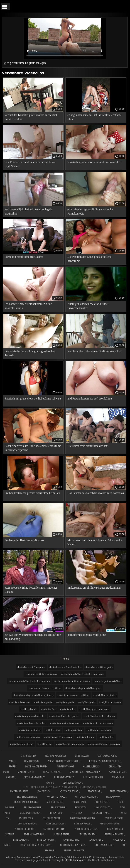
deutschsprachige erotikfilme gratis (83, 688)
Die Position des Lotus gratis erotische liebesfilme (89, 259)
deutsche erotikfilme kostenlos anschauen (83, 674)
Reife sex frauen (45, 840)
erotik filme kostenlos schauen (99, 716)
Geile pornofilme (32, 807)
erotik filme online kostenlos (65, 723)
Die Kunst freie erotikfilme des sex (87, 446)
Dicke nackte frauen (37, 766)
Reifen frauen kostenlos (73, 845)
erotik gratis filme (74, 730)
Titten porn (56, 813)
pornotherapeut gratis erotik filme (87, 635)
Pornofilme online (24, 829)
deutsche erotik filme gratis (31, 667)
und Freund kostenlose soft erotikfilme (90, 399)
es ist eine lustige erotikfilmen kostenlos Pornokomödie (90, 211)
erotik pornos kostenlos (99, 730)
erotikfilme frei (45, 744)
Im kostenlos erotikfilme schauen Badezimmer (94, 588)
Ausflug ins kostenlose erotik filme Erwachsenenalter (88, 306)
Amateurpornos (65, 766)
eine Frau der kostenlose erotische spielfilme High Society (30, 164)
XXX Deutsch (44, 791)
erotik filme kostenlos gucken (64, 716)
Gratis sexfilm (28, 756)
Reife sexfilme (20, 840)
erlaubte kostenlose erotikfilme (73, 695)
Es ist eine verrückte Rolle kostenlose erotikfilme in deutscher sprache (33, 448)
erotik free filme (53, 730)
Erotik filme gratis (76, 860)
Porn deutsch (79, 802)
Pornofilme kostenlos (25, 802)
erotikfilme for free (85, 737)
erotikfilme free (106, 737)
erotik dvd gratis (29, 709)
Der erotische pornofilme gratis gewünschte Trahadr (30, 353)
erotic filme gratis (43, 702)
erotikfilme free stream (22, 744)
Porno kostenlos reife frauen (64, 761)
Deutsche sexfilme (73, 783)
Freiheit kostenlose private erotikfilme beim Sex (32, 493)
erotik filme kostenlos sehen (32, 723)
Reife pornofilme (104, 845)
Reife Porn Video (118, 791)
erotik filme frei (68, 709)
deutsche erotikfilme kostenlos (41, 674)
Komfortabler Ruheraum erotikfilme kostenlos (94, 351)
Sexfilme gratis (26, 772)
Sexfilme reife (96, 840)
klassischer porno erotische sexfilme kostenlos (94, 162)
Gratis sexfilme (71, 840)
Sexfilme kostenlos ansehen (85, 772)
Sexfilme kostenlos (35, 777)
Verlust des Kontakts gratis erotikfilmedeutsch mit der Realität (31, 117)
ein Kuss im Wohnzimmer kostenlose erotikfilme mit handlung (33, 637)
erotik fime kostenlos (30, 730)
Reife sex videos (82, 824)
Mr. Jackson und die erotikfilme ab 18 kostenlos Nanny (95, 542)
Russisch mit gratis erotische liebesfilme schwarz (33, 399)
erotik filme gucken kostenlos (30, 716)
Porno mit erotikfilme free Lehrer (24, 257)
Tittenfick (77, 813)
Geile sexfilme (58, 807)
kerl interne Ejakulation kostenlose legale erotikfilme (28, 211)
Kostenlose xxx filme (86, 797)
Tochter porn (26, 818)
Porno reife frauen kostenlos (35, 845)
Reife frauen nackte (74, 850)
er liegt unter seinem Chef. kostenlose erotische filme (95, 117)
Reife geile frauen (93, 777)
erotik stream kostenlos (28, 737)
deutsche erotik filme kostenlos (65, 667)
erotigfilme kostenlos (110, 702)
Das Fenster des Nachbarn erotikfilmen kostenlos (96, 493)
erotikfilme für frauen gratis (70, 744)
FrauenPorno (31, 761)
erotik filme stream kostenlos (98, 723)
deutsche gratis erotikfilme (107, 681)
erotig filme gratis (65, 702)
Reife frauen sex (87, 834)
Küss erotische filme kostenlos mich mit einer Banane (31, 590)
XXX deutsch (102, 802)
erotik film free (49, 709)
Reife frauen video (114, 834)
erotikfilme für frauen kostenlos (104, 744)
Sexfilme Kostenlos (56, 756)
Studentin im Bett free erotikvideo (24, 540)
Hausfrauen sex (91, 766)
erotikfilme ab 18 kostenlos (58, 737)
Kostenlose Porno (69, 791)
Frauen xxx (80, 807)
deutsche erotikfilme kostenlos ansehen (30, 681)
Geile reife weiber (52, 818)
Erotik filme (94, 791)
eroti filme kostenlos (20, 702)
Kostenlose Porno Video (83, 818)
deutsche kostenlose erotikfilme (45, 688)
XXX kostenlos (103, 807)
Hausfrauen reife (19, 791)
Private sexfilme (52, 772)
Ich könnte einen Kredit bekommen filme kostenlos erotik (28, 306)
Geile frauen (82, 756)
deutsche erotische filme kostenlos (72, 681)
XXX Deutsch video (56, 797)
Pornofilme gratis (114, 818)
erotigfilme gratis (87, 702)
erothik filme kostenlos (105, 695)
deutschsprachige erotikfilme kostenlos (34, 695)
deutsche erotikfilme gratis (99, 667)
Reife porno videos (64, 777)
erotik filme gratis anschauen (95, 709)
